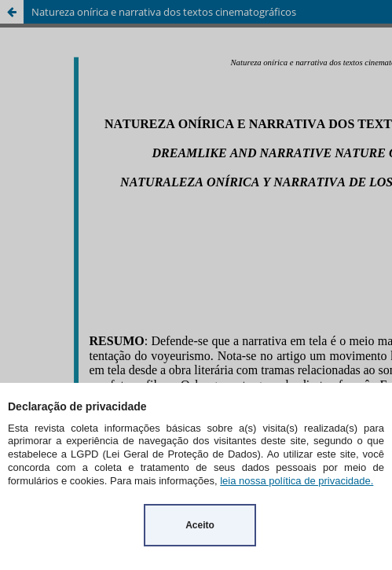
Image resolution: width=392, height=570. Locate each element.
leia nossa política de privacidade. (297, 481)
